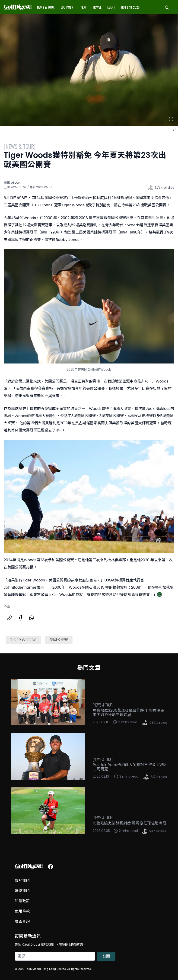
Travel (97, 7)
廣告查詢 (22, 921)
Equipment (68, 7)
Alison (16, 183)
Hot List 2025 (130, 7)
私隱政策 (22, 901)
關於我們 (22, 881)
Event (111, 7)
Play (83, 7)
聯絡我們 (22, 891)
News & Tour (46, 7)
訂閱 (106, 956)
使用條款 (22, 911)
